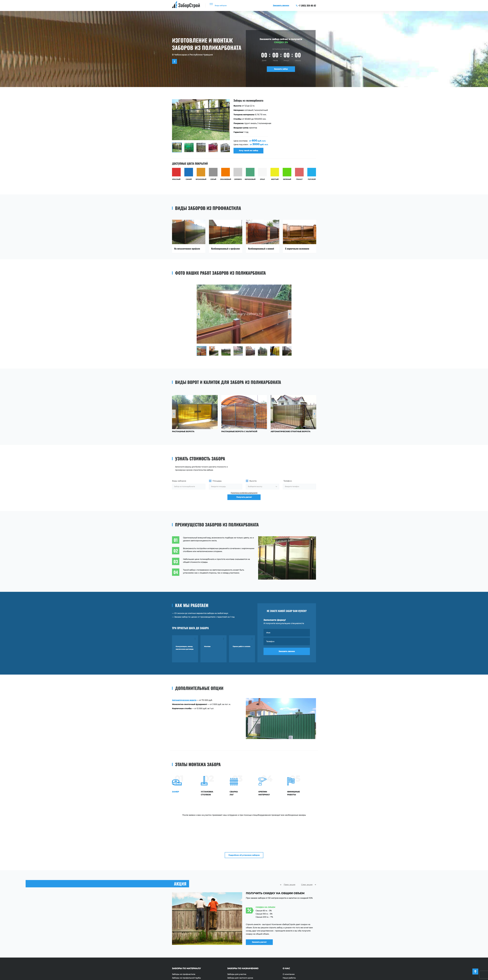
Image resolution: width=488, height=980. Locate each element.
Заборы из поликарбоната (185, 953)
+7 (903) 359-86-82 (306, 5)
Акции (286, 950)
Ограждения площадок (239, 946)
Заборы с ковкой (180, 957)
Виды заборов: (179, 483)
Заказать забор (281, 70)
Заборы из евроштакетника (185, 946)
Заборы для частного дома (240, 942)
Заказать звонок (287, 656)
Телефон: (288, 483)
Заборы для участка (237, 939)
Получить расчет (244, 504)
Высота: (253, 483)
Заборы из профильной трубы (186, 942)
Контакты (287, 953)
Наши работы (289, 942)
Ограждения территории (239, 950)
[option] (244, 127)
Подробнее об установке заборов (244, 817)
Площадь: (217, 483)
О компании (289, 939)
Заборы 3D (177, 961)
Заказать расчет (263, 904)
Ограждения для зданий (239, 953)
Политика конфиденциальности (244, 497)
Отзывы (286, 946)
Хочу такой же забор (250, 152)
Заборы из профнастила (184, 939)
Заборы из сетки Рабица (184, 950)
